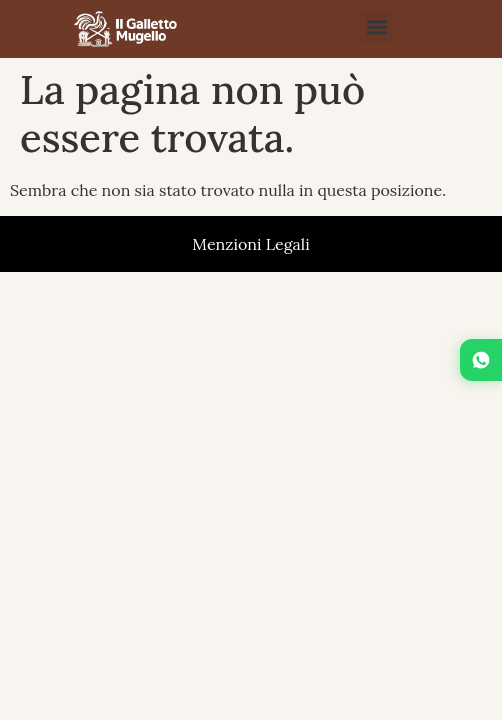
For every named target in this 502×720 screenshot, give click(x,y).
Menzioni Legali (250, 244)
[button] (376, 26)
